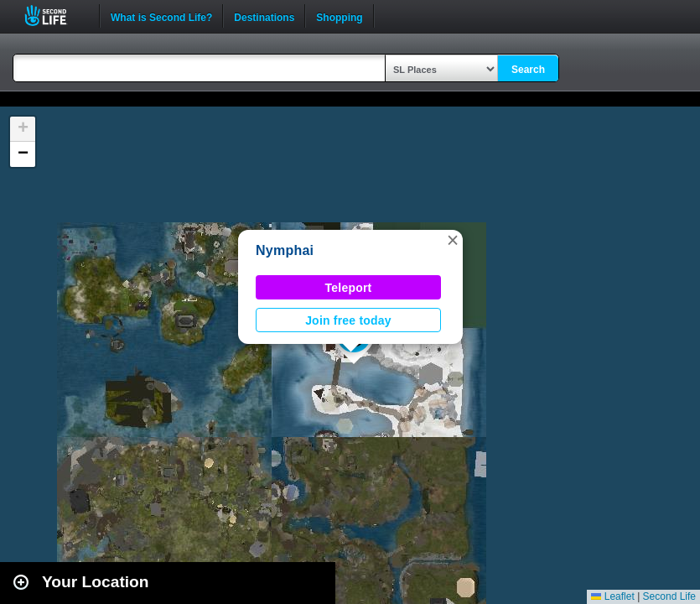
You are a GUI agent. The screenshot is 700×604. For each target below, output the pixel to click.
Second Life (55, 16)
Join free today (348, 320)
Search (528, 70)
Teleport (349, 288)
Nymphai (285, 250)
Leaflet (612, 596)
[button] (453, 240)
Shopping (339, 16)
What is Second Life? (161, 16)
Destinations (264, 16)
